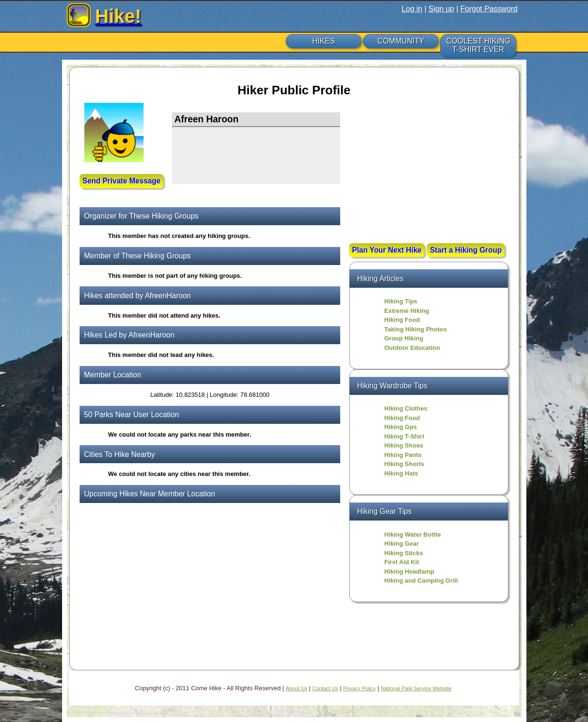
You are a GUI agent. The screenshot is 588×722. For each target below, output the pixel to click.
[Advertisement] (429, 174)
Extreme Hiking (407, 311)
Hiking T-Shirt (404, 436)
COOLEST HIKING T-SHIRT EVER (478, 45)
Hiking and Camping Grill (421, 580)
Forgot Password (489, 9)
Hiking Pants (403, 455)
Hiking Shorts (404, 464)
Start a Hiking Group (466, 250)
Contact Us (325, 688)
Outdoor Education (412, 348)
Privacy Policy (359, 688)
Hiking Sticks (404, 553)
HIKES (324, 41)
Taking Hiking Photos (416, 329)
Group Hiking (404, 338)
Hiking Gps (401, 427)
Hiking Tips (401, 301)
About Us (296, 688)
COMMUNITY (401, 41)
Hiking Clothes (406, 408)
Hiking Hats (401, 473)
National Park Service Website (416, 688)
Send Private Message (122, 181)
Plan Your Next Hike (387, 250)
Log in (412, 9)
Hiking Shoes (404, 445)
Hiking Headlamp (409, 571)
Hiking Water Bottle (412, 535)
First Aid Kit (402, 562)
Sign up (441, 9)
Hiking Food (402, 320)
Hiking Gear (402, 544)
